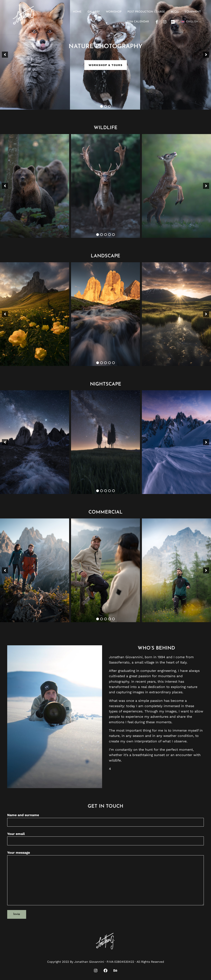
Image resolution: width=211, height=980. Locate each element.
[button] (5, 55)
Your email (105, 839)
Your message (105, 878)
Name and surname (105, 820)
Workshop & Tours (106, 65)
